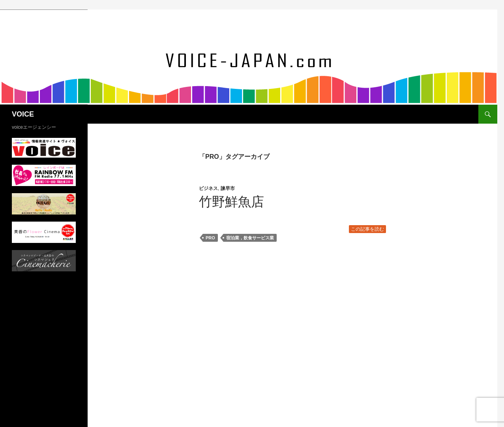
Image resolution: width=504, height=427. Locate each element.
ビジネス (208, 188)
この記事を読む (367, 229)
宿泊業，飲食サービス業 (250, 238)
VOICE (23, 114)
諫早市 (228, 188)
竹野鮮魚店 (231, 202)
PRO (210, 238)
